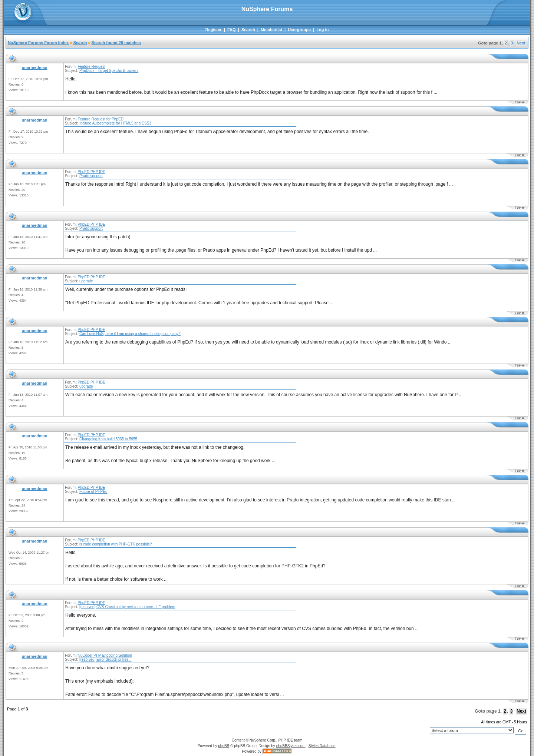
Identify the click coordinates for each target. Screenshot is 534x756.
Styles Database (322, 746)
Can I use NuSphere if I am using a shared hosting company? (130, 334)
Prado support (91, 176)
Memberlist (271, 30)
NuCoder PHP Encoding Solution (105, 655)
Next (521, 43)
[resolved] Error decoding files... (106, 659)
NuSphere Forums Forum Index (38, 43)
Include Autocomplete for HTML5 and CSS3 (115, 123)
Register (214, 30)
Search (248, 30)
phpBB (224, 746)
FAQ (232, 30)
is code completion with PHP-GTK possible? (116, 544)
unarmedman (34, 67)
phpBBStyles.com (291, 746)
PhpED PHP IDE (91, 172)
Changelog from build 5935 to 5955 (108, 439)
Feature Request (91, 67)
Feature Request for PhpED (100, 119)
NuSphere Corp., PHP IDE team (276, 740)
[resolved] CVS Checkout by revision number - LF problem (127, 607)
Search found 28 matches (116, 43)
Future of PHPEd (93, 492)
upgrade (86, 281)
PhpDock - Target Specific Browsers (109, 71)
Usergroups (299, 30)
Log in (322, 30)
